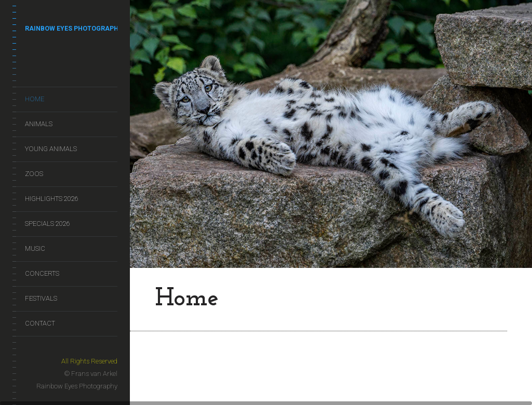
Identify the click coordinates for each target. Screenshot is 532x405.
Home (35, 99)
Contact (40, 323)
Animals (39, 124)
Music (35, 248)
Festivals (41, 298)
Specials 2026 (48, 224)
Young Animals (51, 149)
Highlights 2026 (52, 199)
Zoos (34, 174)
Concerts (42, 273)
